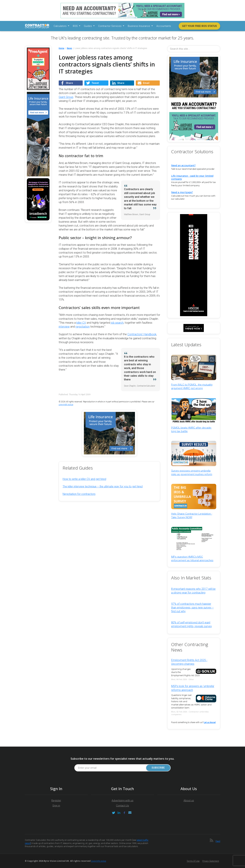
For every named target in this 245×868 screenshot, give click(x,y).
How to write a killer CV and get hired (84, 479)
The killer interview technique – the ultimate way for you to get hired (103, 486)
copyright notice (66, 405)
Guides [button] (88, 26)
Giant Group (66, 97)
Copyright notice (99, 861)
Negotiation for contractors (79, 494)
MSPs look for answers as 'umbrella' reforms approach (193, 688)
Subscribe (158, 768)
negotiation (83, 327)
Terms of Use (193, 861)
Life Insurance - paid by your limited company (192, 177)
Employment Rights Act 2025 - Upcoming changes (189, 662)
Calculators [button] (60, 26)
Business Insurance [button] (139, 26)
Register (56, 800)
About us (189, 800)
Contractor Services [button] (110, 26)
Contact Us (122, 806)
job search (117, 323)
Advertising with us (122, 800)
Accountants (164, 26)
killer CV (81, 323)
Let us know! (210, 722)
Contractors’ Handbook (142, 334)
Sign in (56, 806)
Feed (218, 841)
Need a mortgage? (182, 192)
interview (64, 327)
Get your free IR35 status (199, 26)
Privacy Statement (211, 861)
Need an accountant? (183, 165)
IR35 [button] (76, 26)
